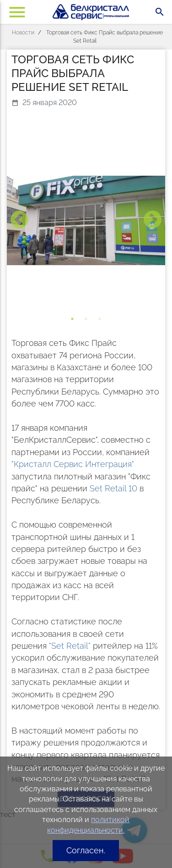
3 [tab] (100, 319)
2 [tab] (86, 319)
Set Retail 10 (113, 488)
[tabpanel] (86, 220)
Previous (19, 220)
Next (153, 220)
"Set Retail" (70, 646)
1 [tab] (72, 319)
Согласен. (86, 850)
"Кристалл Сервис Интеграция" (73, 464)
